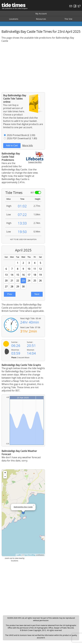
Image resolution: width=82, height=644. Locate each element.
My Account (41, 14)
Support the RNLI (35, 161)
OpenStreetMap (30, 555)
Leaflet (19, 555)
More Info (28, 145)
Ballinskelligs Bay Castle (23, 507)
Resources (41, 19)
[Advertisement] (41, 65)
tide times (13, 5)
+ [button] (5, 473)
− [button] (5, 477)
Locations (14, 19)
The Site (68, 19)
